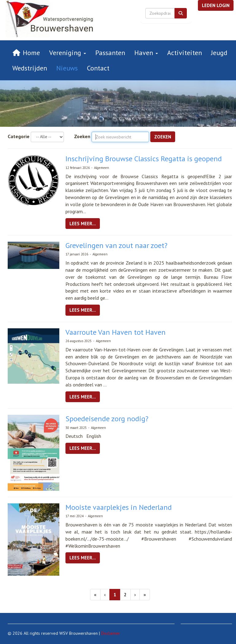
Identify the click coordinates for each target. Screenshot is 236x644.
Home (26, 53)
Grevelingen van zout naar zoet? (116, 245)
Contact (98, 68)
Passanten (110, 53)
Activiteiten (185, 53)
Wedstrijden (30, 68)
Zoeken (82, 136)
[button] (216, 5)
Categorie (19, 136)
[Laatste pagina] (145, 595)
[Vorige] (105, 595)
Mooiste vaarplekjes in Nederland (119, 507)
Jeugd (219, 53)
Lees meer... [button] (83, 224)
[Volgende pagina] (135, 595)
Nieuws (67, 68)
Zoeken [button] (163, 137)
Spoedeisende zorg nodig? (107, 419)
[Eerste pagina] (95, 595)
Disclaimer (111, 633)
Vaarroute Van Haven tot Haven (116, 332)
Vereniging (68, 53)
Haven (146, 53)
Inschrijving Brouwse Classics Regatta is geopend (144, 159)
